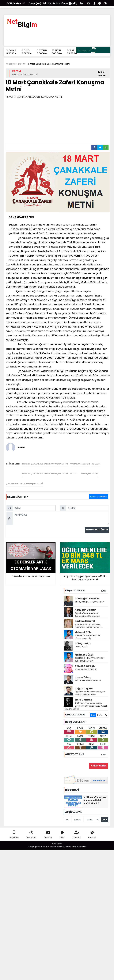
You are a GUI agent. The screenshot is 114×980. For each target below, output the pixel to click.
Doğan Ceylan (84, 685)
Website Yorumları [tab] (99, 459)
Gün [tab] (93, 711)
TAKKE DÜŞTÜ (81, 643)
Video (62, 831)
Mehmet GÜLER (84, 651)
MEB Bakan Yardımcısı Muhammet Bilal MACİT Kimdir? (95, 796)
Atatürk (64, 251)
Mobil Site (14, 831)
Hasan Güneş (83, 673)
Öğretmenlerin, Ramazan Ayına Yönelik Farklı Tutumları (90, 689)
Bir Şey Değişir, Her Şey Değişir (89, 598)
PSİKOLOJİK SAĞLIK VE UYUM (88, 677)
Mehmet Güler (84, 628)
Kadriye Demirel (85, 617)
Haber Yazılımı (79, 843)
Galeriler (48, 831)
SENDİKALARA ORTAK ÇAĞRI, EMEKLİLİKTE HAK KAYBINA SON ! (89, 622)
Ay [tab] (106, 711)
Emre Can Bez (83, 696)
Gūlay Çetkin (83, 640)
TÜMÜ (103, 587)
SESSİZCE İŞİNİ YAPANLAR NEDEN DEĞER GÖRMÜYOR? (89, 656)
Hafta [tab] (100, 711)
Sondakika (31, 831)
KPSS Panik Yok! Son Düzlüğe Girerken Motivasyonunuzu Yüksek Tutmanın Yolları (85, 702)
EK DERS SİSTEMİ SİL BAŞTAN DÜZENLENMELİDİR (87, 633)
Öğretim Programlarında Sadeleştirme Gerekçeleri (87, 611)
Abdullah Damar (85, 606)
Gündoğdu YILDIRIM (87, 595)
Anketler (92, 831)
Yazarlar (77, 831)
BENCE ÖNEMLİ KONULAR (86, 665)
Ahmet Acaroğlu (85, 662)
